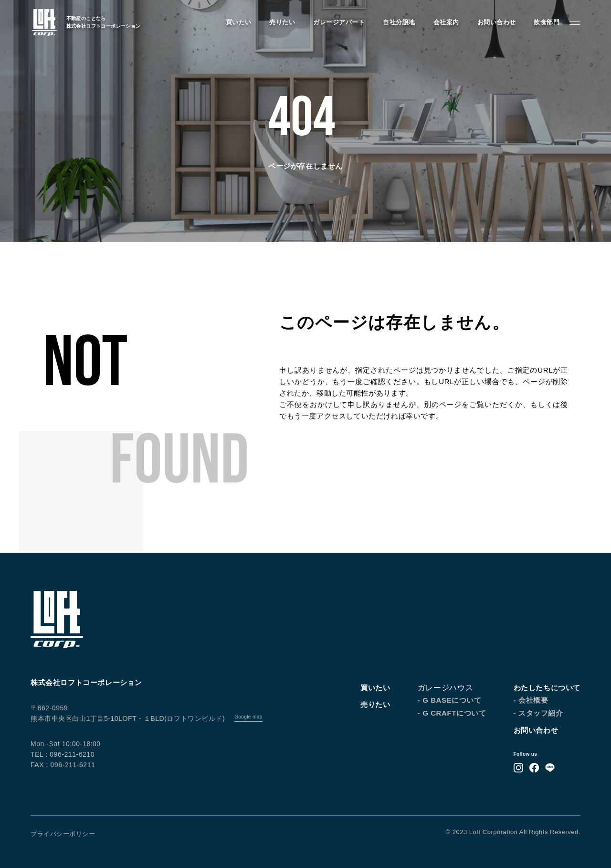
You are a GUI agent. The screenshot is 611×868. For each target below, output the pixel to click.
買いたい (237, 23)
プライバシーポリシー (63, 834)
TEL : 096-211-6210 (63, 754)
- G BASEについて (450, 700)
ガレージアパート (338, 23)
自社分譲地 (398, 23)
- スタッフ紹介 (538, 713)
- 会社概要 (531, 700)
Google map (248, 717)
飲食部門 (546, 23)
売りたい (281, 23)
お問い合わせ (495, 23)
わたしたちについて (547, 688)
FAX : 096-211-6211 (63, 765)
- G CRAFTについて (452, 713)
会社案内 (445, 23)
